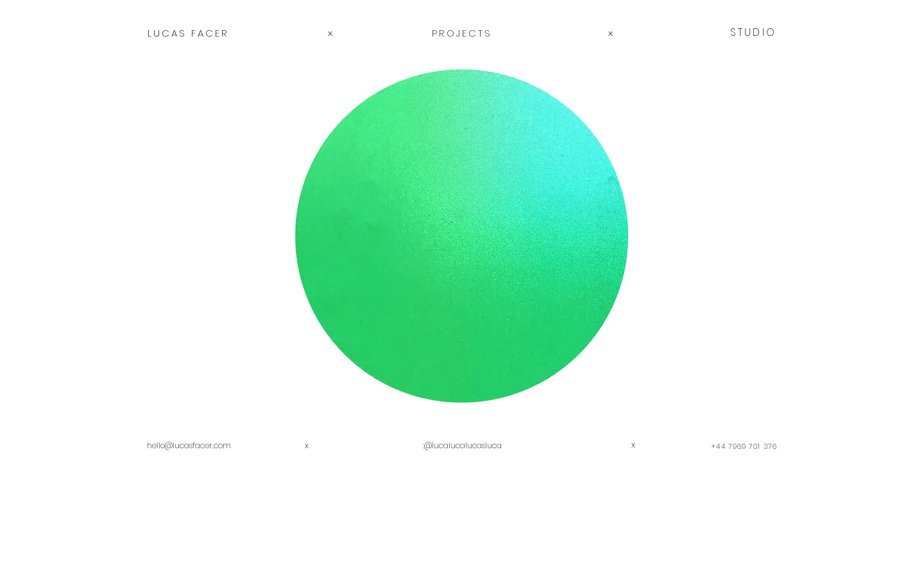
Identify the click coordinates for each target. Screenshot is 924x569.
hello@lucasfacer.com (189, 445)
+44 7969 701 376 (744, 446)
